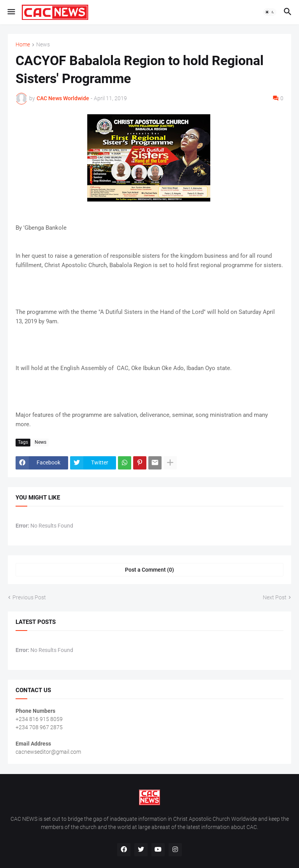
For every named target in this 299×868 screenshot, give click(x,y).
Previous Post (29, 597)
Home (23, 45)
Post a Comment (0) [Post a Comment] (149, 570)
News (43, 45)
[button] (11, 12)
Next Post (275, 597)
